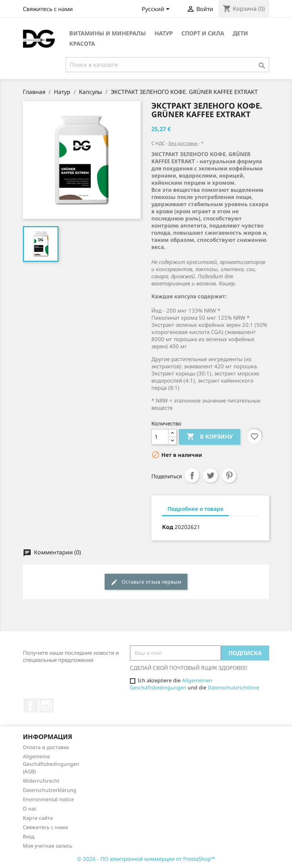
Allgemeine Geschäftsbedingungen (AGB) (51, 764)
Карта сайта (38, 818)
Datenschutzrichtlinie (233, 687)
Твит (211, 475)
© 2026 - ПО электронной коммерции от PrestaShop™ (146, 859)
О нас (30, 809)
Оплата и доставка (46, 747)
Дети (240, 33)
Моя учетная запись (48, 846)
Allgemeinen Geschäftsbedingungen (171, 684)
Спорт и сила (203, 33)
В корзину (210, 437)
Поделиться (192, 475)
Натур (164, 33)
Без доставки (183, 143)
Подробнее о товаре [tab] (195, 509)
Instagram (46, 705)
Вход (29, 836)
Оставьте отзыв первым (146, 582)
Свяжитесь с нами (48, 9)
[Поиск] (167, 65)
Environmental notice (48, 799)
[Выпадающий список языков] (157, 10)
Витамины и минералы (108, 33)
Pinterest (229, 475)
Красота (82, 44)
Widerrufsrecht (41, 781)
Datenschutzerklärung (50, 790)
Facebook (31, 705)
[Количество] (160, 437)
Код (168, 527)
